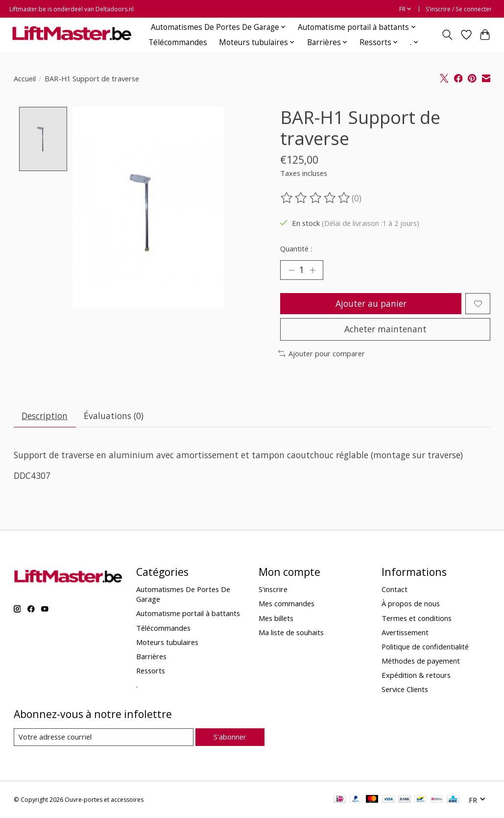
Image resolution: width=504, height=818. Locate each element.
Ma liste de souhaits (291, 632)
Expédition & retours (416, 675)
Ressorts (151, 670)
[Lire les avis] (316, 198)
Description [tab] (45, 416)
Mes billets (276, 618)
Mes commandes (287, 603)
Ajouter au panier (371, 303)
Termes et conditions (417, 618)
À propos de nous (411, 603)
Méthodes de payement (421, 661)
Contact (395, 589)
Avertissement (405, 632)
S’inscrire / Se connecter (459, 9)
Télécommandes (178, 42)
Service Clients (405, 689)
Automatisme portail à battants (188, 613)
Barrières (151, 656)
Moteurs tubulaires (167, 642)
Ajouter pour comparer (322, 353)
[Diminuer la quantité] (291, 270)
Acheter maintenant (385, 329)
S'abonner (230, 737)
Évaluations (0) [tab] (114, 416)
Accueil (25, 78)
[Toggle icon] (447, 35)
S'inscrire (273, 589)
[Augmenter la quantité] (312, 270)
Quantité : (296, 248)
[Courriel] (104, 737)
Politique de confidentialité (425, 646)
